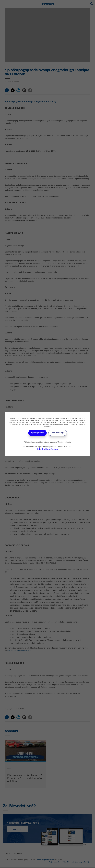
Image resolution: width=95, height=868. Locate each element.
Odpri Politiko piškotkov (47, 449)
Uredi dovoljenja (58, 433)
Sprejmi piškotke (37, 433)
